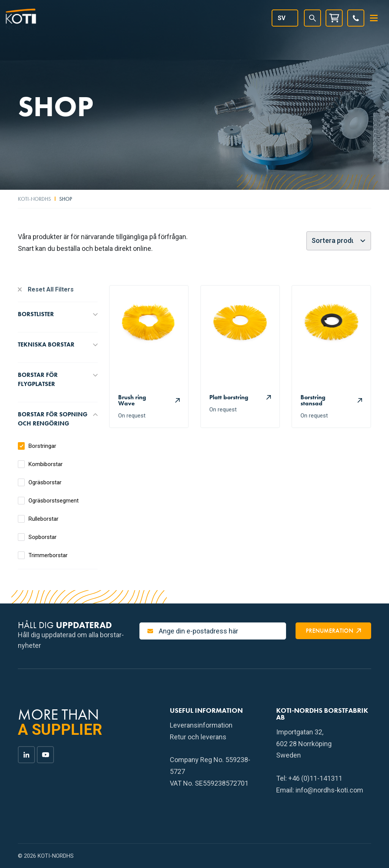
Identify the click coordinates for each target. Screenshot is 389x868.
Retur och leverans (198, 737)
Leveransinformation (201, 725)
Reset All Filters (51, 289)
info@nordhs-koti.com (329, 790)
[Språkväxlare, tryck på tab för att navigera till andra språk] (285, 18)
